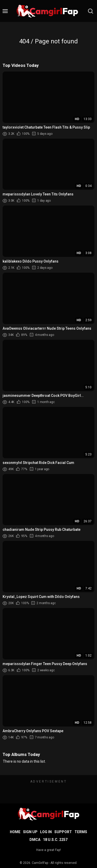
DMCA (35, 840)
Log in (46, 832)
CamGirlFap (40, 863)
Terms (81, 832)
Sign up (30, 832)
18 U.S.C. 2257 (55, 840)
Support (63, 832)
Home (15, 832)
